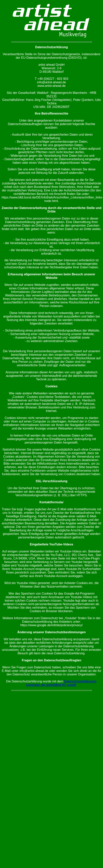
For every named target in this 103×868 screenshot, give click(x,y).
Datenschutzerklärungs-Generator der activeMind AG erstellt (61, 683)
